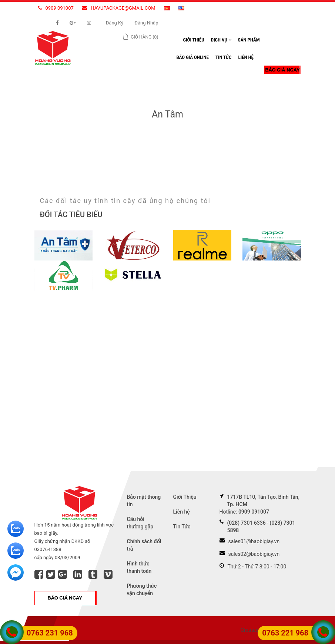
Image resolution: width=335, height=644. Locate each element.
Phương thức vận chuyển (142, 590)
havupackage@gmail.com (119, 8)
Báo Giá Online (193, 57)
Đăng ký (115, 23)
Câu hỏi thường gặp (140, 523)
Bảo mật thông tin (144, 501)
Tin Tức (224, 57)
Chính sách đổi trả (144, 545)
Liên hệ (246, 57)
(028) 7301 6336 (247, 523)
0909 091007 (56, 8)
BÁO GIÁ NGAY (282, 70)
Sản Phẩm (249, 40)
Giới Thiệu (194, 40)
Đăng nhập (146, 23)
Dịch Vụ (221, 40)
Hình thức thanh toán (139, 567)
